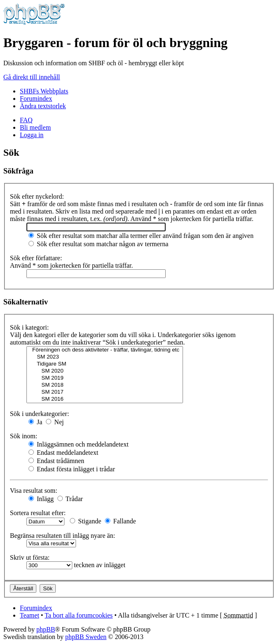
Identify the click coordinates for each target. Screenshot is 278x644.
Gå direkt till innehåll (32, 77)
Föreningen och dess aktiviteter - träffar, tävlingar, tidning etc (105, 350)
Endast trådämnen (56, 461)
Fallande (120, 521)
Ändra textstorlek (43, 106)
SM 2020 (105, 371)
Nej (55, 422)
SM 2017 (105, 392)
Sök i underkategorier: (39, 414)
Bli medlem (35, 127)
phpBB (46, 629)
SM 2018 (105, 385)
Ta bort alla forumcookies (79, 615)
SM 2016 (105, 399)
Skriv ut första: (30, 557)
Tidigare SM (105, 364)
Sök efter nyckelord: (37, 196)
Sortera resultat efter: (38, 513)
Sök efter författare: (36, 258)
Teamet (30, 615)
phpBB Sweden (86, 637)
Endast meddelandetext (63, 453)
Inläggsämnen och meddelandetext (78, 444)
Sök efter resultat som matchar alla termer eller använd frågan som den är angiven (141, 236)
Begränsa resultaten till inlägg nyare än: (63, 536)
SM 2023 (105, 357)
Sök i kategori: (29, 327)
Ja (35, 422)
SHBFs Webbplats (44, 91)
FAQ (26, 120)
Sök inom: (24, 436)
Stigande (86, 521)
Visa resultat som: (34, 491)
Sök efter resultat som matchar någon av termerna (99, 244)
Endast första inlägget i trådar (72, 469)
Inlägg (41, 499)
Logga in (32, 135)
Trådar (70, 499)
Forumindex (36, 99)
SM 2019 (105, 378)
